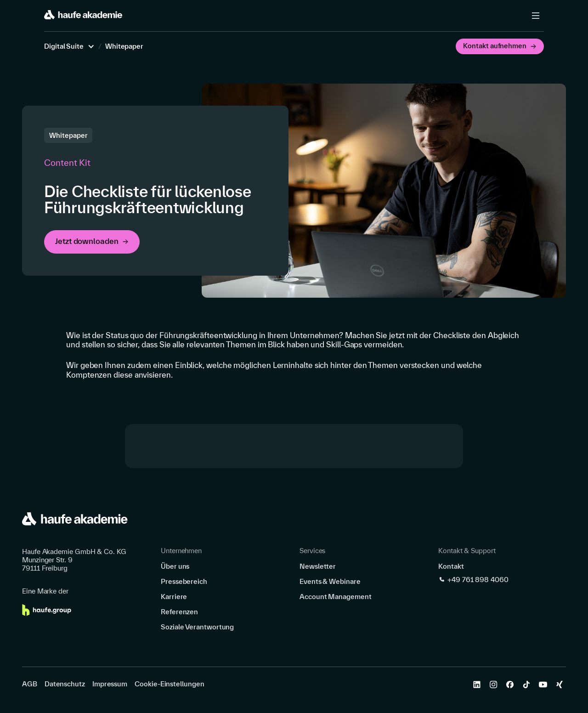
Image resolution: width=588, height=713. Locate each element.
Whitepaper (124, 46)
